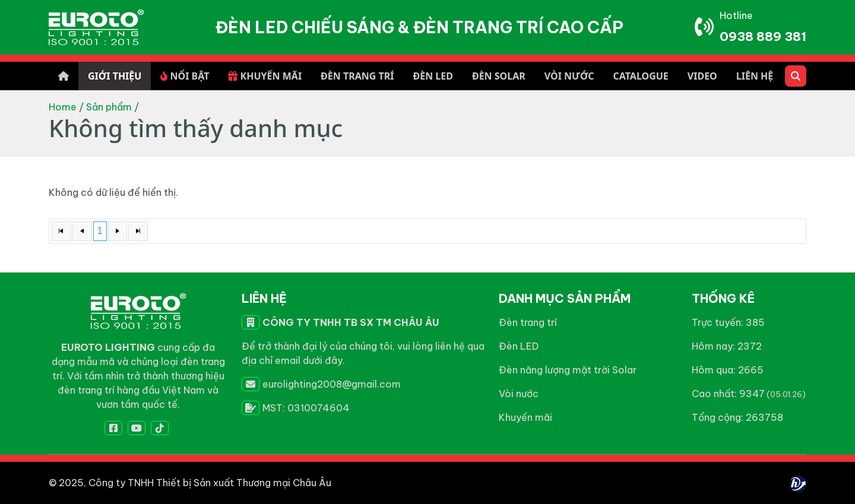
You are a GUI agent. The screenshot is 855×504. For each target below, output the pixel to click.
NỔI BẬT (185, 76)
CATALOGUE (640, 76)
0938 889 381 (763, 37)
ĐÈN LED (433, 76)
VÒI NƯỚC (569, 76)
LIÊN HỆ (755, 76)
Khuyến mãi (525, 417)
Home (63, 107)
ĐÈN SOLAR (499, 76)
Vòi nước (519, 394)
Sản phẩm (109, 107)
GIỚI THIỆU (115, 76)
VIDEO (702, 76)
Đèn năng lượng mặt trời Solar (568, 370)
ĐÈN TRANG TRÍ (357, 76)
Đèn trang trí (528, 322)
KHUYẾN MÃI (265, 76)
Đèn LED (519, 346)
